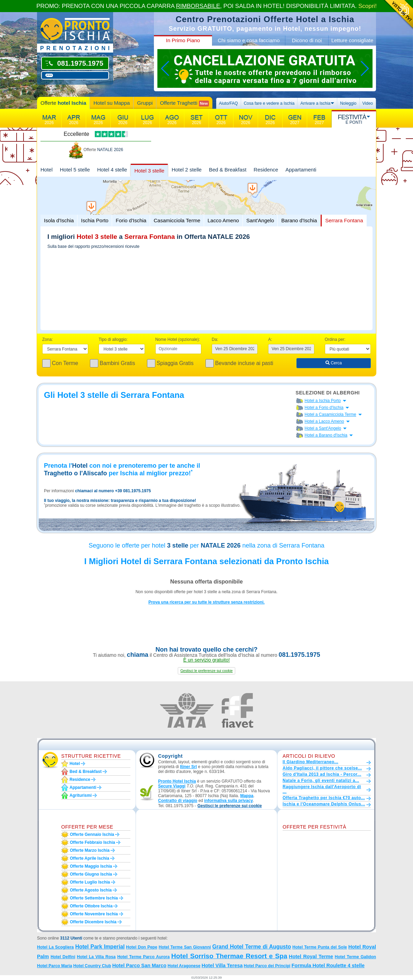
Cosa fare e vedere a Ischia (269, 103)
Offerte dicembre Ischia (93, 922)
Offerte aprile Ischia (90, 858)
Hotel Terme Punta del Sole (320, 947)
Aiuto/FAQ (228, 103)
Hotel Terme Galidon (355, 957)
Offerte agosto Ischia (91, 890)
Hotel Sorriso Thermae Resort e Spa (229, 956)
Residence (266, 170)
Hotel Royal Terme (311, 956)
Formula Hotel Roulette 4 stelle (328, 965)
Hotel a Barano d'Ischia (326, 435)
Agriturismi (81, 795)
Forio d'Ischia (131, 220)
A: (270, 339)
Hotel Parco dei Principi (267, 966)
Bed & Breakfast (228, 170)
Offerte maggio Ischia (91, 866)
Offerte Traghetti (184, 103)
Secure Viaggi (172, 786)
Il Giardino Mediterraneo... (310, 762)
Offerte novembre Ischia (94, 914)
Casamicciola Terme (177, 220)
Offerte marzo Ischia (90, 850)
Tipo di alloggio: (113, 339)
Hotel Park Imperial (100, 947)
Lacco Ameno (223, 220)
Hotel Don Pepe (141, 947)
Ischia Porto (95, 220)
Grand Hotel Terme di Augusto (252, 947)
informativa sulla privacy (228, 801)
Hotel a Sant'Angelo (323, 428)
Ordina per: (335, 339)
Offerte (63, 103)
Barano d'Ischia (299, 220)
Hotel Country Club (92, 966)
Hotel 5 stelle (75, 170)
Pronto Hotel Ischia (177, 781)
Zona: (48, 339)
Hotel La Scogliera (55, 947)
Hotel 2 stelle (187, 170)
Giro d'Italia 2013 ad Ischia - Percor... (322, 774)
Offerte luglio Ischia (90, 882)
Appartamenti (301, 170)
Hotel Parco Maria (54, 966)
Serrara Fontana (344, 220)
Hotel (47, 170)
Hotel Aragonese (184, 966)
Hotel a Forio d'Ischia (324, 408)
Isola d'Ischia (59, 220)
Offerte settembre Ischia (94, 898)
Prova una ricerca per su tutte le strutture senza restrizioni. (206, 602)
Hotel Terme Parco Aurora (144, 957)
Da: (215, 339)
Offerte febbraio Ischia (93, 842)
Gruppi (145, 103)
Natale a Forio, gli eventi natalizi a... (321, 781)
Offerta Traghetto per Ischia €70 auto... (324, 798)
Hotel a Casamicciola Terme (331, 414)
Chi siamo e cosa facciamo (249, 40)
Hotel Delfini (63, 957)
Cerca (334, 363)
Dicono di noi (307, 40)
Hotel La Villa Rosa (96, 957)
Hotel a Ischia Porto (323, 401)
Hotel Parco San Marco (139, 965)
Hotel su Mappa (112, 103)
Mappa (247, 796)
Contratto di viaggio (178, 801)
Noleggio (348, 103)
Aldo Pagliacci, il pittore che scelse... (322, 768)
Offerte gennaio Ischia (92, 834)
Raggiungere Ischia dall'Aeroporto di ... (322, 789)
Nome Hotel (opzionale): (178, 339)
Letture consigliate (352, 40)
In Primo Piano (183, 40)
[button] (206, 671)
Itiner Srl (188, 767)
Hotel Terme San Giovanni (185, 947)
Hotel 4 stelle (112, 170)
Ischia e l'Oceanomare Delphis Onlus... (324, 804)
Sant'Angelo (260, 220)
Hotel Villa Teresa (222, 965)
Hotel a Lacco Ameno (324, 421)
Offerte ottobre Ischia (91, 906)
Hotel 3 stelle (149, 171)
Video (368, 103)
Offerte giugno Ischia (91, 874)
